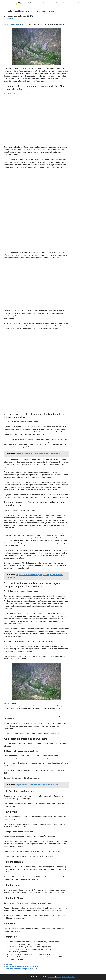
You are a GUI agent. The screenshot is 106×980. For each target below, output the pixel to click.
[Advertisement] (36, 112)
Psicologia (69, 3)
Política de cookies (69, 977)
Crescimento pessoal (52, 3)
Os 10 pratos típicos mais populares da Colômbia (22, 967)
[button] (89, 3)
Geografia (25, 24)
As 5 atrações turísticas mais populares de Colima (22, 969)
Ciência (81, 3)
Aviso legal (51, 977)
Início (6, 24)
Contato (59, 977)
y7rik (11, 19)
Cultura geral (35, 3)
